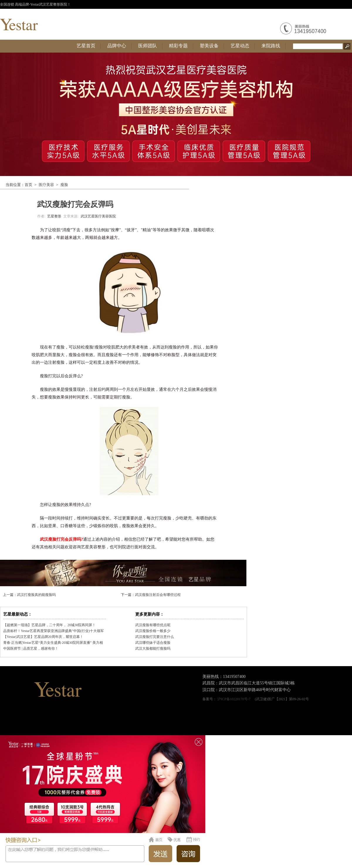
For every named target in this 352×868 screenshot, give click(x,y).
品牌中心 (117, 46)
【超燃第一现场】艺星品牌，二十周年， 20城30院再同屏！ (49, 625)
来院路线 (271, 46)
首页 (28, 185)
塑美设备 (209, 46)
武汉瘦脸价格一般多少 (153, 631)
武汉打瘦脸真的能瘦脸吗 (36, 595)
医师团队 (148, 46)
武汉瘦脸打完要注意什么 (155, 637)
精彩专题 (178, 46)
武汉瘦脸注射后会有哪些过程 (158, 595)
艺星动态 (240, 46)
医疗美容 (46, 185)
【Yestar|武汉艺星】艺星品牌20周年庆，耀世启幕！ (43, 637)
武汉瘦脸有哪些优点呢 (153, 625)
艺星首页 (86, 46)
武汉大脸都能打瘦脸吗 (153, 649)
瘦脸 (64, 185)
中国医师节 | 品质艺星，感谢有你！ (31, 649)
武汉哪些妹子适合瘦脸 (153, 643)
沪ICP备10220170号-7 (234, 699)
